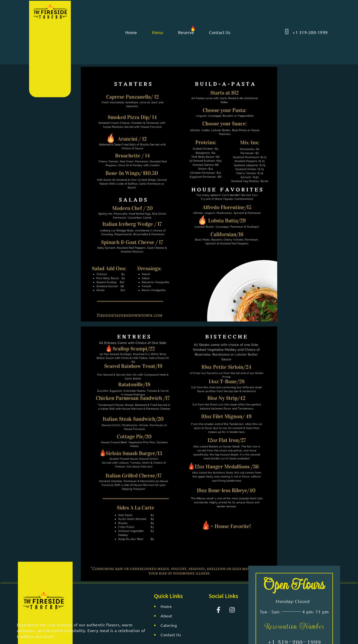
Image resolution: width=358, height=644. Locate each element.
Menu (157, 32)
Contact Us (220, 32)
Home (131, 32)
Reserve (186, 32)
